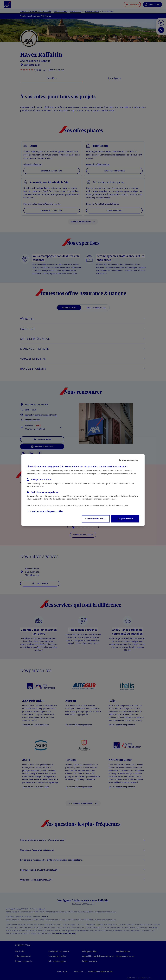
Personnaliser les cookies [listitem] (96, 519)
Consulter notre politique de (47, 511)
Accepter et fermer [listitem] (125, 519)
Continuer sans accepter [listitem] (128, 460)
